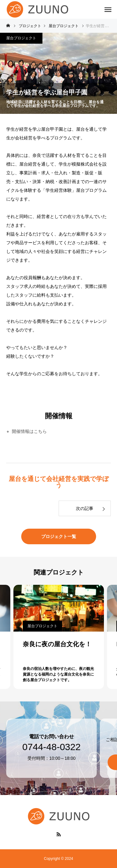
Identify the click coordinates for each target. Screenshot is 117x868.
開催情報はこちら (29, 431)
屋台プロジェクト (21, 38)
